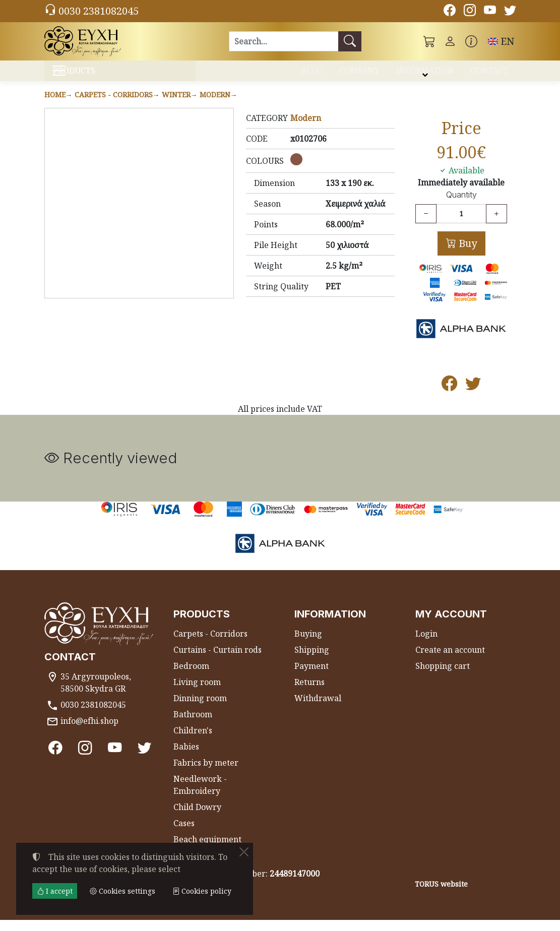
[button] (429, 41)
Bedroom (191, 677)
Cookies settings (80, 917)
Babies (186, 758)
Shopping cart (443, 677)
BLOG (312, 75)
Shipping (312, 661)
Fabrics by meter (206, 774)
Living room (197, 693)
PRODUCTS (99, 76)
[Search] (284, 41)
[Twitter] (510, 12)
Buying (308, 645)
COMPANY (359, 75)
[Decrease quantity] (426, 224)
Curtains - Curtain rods (217, 661)
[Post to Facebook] (449, 397)
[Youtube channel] (490, 12)
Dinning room (200, 709)
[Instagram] (470, 12)
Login (426, 645)
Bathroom (193, 725)
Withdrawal (318, 709)
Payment (312, 677)
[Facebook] (450, 12)
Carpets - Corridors (114, 105)
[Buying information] (471, 41)
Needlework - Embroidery (200, 796)
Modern (215, 105)
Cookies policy (202, 891)
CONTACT (489, 75)
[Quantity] (461, 224)
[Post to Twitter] (473, 397)
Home (55, 105)
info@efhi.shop (89, 732)
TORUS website (441, 894)
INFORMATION (425, 75)
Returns (309, 693)
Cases (184, 834)
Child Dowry (197, 818)
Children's (193, 741)
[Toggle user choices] (450, 41)
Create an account (450, 661)
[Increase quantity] (496, 224)
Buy (466, 254)
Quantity (461, 206)
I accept (55, 891)
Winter (176, 105)
